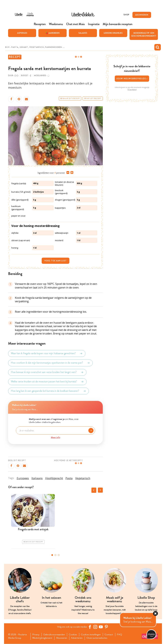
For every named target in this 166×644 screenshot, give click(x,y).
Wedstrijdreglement (43, 638)
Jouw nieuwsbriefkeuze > (132, 79)
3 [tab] (59, 555)
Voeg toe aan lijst (56, 261)
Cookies (74, 634)
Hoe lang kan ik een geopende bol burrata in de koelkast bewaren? (48, 391)
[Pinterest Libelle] (107, 627)
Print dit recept (93, 98)
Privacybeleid (132, 89)
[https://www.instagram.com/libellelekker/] (96, 627)
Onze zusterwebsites (99, 638)
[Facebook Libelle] (90, 627)
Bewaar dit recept (70, 98)
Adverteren (79, 638)
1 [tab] (52, 555)
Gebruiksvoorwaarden (55, 634)
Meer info (56, 437)
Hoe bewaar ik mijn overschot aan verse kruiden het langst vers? (47, 372)
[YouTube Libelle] (101, 627)
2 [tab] (55, 555)
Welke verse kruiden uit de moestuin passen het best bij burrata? (47, 382)
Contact (111, 634)
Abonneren (63, 638)
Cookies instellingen (93, 634)
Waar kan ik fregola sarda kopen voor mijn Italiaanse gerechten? (47, 353)
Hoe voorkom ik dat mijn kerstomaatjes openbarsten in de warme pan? (50, 363)
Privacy (36, 634)
